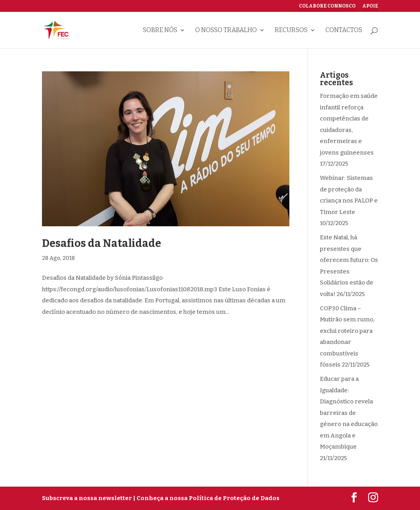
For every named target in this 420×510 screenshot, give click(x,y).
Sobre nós (160, 31)
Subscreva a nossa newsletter (87, 498)
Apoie (370, 6)
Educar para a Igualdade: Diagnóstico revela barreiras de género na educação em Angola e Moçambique (349, 413)
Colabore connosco (327, 6)
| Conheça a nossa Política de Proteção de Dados (206, 498)
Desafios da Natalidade (102, 243)
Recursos (291, 31)
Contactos (344, 31)
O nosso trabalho (226, 31)
